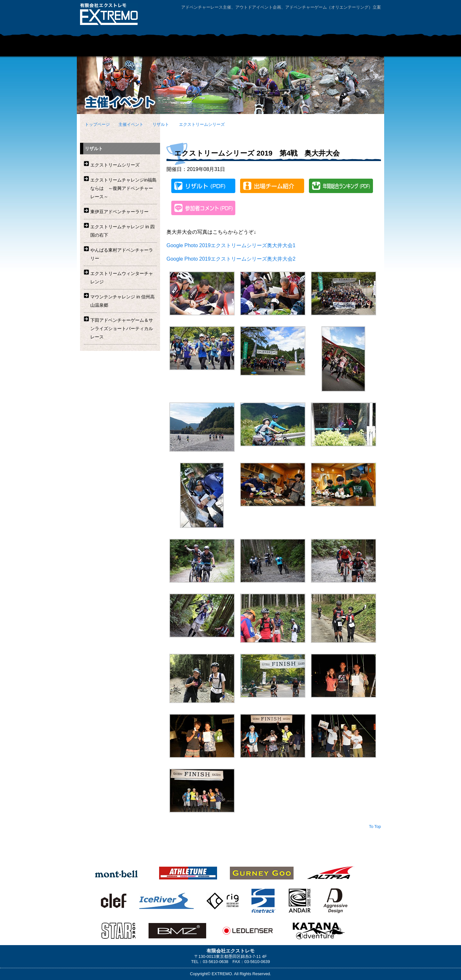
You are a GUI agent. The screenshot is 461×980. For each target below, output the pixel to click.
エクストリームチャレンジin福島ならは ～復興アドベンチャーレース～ (123, 188)
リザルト (161, 124)
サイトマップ (363, 20)
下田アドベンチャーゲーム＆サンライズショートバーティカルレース (122, 328)
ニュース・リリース (355, 48)
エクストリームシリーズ (202, 124)
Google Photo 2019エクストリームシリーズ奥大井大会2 (231, 259)
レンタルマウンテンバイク (287, 48)
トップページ (97, 124)
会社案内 (290, 20)
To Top (375, 826)
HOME (93, 48)
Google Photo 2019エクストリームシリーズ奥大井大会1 (231, 245)
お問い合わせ (327, 20)
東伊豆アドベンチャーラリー (119, 212)
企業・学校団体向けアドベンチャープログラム (206, 48)
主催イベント (138, 48)
